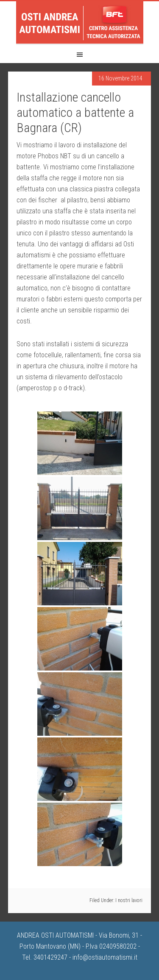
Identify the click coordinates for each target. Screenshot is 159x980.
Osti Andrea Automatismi (80, 22)
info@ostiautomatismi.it (105, 957)
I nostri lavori (129, 900)
